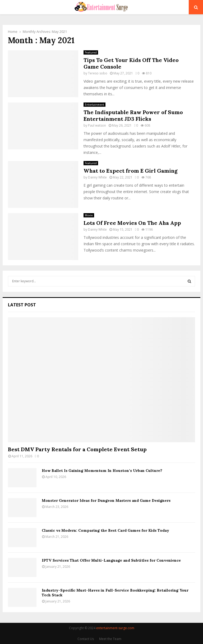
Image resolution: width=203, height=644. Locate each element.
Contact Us (86, 639)
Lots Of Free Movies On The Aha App (132, 223)
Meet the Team (110, 639)
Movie (89, 215)
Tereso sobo (98, 73)
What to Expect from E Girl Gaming (131, 171)
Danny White (97, 177)
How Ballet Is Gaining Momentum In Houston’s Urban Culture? (102, 471)
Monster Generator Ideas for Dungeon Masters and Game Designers (106, 500)
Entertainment (94, 105)
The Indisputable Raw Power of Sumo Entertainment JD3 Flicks (133, 115)
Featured (91, 52)
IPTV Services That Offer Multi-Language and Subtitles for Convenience (111, 560)
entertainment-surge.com (115, 628)
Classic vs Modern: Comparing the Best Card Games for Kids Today (105, 530)
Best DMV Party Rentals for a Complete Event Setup (77, 449)
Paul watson (97, 125)
